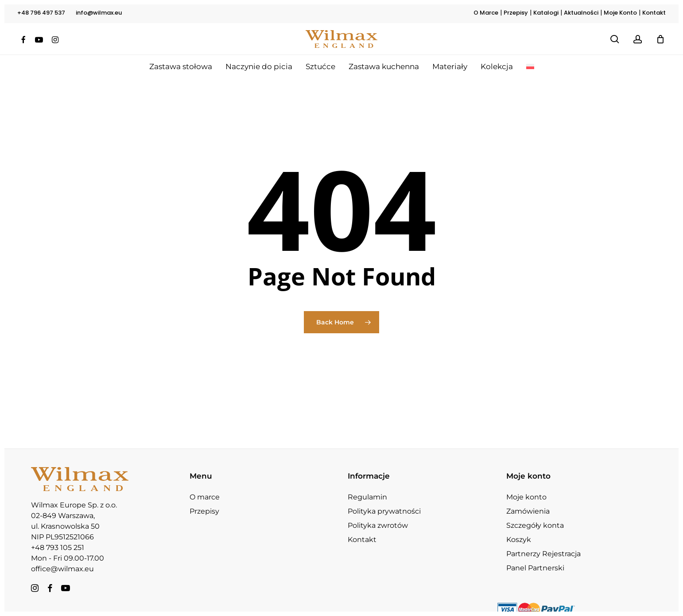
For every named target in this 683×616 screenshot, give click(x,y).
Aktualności (581, 13)
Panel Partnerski (535, 552)
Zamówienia (528, 495)
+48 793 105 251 (58, 532)
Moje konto (526, 481)
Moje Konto (620, 13)
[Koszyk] (660, 39)
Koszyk (519, 524)
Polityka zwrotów (378, 509)
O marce (205, 481)
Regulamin (367, 481)
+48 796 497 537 (41, 13)
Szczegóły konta (535, 509)
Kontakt (654, 13)
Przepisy (516, 13)
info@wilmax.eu (99, 13)
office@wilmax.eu (62, 553)
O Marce (486, 13)
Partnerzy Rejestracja (543, 538)
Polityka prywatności (384, 495)
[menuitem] (530, 66)
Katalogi (546, 13)
